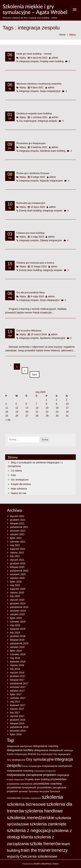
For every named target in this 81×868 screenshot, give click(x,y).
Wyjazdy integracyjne (51, 181)
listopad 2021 (17, 523)
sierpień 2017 (17, 691)
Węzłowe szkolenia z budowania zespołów (39, 84)
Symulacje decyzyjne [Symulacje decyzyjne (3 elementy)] (39, 791)
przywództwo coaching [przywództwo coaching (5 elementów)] (47, 784)
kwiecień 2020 (18, 589)
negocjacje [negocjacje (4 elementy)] (63, 775)
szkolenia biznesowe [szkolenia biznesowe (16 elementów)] (26, 804)
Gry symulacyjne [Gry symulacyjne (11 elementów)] (40, 759)
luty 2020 (15, 596)
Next (35, 375)
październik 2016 (19, 727)
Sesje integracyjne (50, 300)
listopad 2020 (17, 567)
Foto (13, 475)
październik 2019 (19, 607)
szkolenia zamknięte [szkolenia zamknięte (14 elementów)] (48, 824)
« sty (8, 420)
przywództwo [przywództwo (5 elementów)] (59, 779)
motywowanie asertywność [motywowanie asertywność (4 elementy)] (57, 766)
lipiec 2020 (16, 582)
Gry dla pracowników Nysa (31, 292)
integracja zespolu (29, 61)
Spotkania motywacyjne (53, 338)
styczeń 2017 (17, 716)
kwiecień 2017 (18, 705)
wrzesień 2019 (18, 611)
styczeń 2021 (17, 560)
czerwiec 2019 (18, 622)
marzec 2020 (17, 593)
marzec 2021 (17, 553)
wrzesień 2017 (18, 687)
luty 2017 (15, 713)
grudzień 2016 (18, 720)
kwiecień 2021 (18, 549)
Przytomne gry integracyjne (31, 143)
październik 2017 (19, 683)
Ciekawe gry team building (30, 233)
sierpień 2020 (17, 578)
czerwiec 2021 (18, 542)
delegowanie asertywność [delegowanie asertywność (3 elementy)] (20, 746)
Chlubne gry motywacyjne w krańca (35, 263)
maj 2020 (15, 585)
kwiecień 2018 (18, 662)
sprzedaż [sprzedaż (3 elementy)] (23, 791)
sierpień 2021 (17, 534)
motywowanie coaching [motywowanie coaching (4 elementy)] (20, 771)
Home (62, 35)
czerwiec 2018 (18, 654)
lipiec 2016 (16, 734)
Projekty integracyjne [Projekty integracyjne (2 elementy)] (15, 780)
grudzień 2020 (18, 563)
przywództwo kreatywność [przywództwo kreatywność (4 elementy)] (22, 787)
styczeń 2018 (17, 673)
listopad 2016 (17, 723)
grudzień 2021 (18, 520)
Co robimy (16, 471)
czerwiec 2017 (18, 698)
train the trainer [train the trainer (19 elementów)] (36, 850)
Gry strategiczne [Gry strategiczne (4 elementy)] (16, 760)
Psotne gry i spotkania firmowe (33, 173)
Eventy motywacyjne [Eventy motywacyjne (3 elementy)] (17, 754)
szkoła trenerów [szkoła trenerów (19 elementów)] (45, 844)
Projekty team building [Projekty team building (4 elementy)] (37, 779)
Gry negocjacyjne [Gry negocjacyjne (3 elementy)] (62, 754)
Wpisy (73, 35)
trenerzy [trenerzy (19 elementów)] (59, 850)
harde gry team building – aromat (34, 54)
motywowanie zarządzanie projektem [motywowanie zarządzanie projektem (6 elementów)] (32, 775)
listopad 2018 (17, 640)
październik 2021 (19, 527)
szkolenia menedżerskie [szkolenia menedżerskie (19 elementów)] (31, 818)
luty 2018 (15, 669)
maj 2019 (15, 625)
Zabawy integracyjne (51, 240)
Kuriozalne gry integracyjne (31, 203)
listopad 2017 (17, 680)
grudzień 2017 (18, 676)
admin (55, 58)
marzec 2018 (17, 665)
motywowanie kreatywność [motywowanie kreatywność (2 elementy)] (45, 771)
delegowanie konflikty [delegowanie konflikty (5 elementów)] (20, 750)
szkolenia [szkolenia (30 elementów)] (52, 797)
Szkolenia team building (53, 151)
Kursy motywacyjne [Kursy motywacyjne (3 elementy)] (32, 766)
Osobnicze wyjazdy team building (34, 113)
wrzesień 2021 (18, 531)
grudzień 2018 (18, 636)
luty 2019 (15, 633)
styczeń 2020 (17, 600)
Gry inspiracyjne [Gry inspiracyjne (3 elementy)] (45, 754)
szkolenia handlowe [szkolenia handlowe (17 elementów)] (44, 811)
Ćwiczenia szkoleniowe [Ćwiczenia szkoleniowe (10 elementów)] (39, 856)
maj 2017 (15, 702)
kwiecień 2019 (18, 629)
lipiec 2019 (16, 618)
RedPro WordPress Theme (46, 864)
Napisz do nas (19, 493)
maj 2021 (15, 545)
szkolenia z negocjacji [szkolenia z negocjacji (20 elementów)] (29, 830)
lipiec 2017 (16, 694)
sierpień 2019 (17, 614)
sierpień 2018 (17, 647)
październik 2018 (19, 643)
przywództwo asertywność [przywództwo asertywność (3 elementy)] (20, 784)
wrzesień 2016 (18, 731)
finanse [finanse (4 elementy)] (32, 754)
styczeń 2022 (17, 516)
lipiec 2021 (16, 538)
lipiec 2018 (16, 651)
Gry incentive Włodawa (29, 330)
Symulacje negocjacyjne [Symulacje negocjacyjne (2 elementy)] (31, 798)
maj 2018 (15, 658)
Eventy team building (30, 211)
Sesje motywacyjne (50, 91)
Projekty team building (52, 61)
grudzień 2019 (18, 603)
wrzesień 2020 (18, 574)
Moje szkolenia (19, 489)
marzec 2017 (17, 709)
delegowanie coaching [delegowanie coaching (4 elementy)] (46, 746)
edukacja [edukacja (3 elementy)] (68, 750)
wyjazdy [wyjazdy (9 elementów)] (13, 856)
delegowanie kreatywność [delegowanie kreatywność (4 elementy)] (49, 750)
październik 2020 (19, 571)
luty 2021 (15, 556)
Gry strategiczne (20, 480)
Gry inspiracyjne (28, 121)
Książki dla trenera (21, 484)
